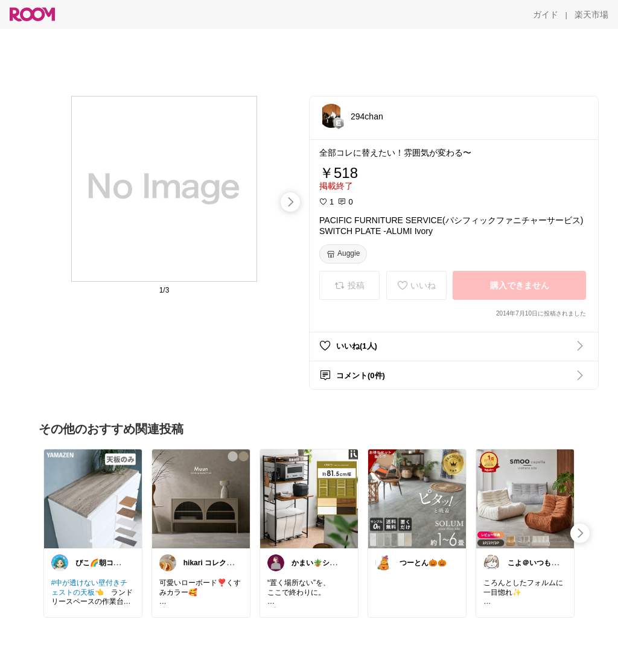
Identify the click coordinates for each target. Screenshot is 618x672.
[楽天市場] (591, 14)
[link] (93, 498)
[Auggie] (343, 254)
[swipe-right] (290, 202)
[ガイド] (546, 14)
